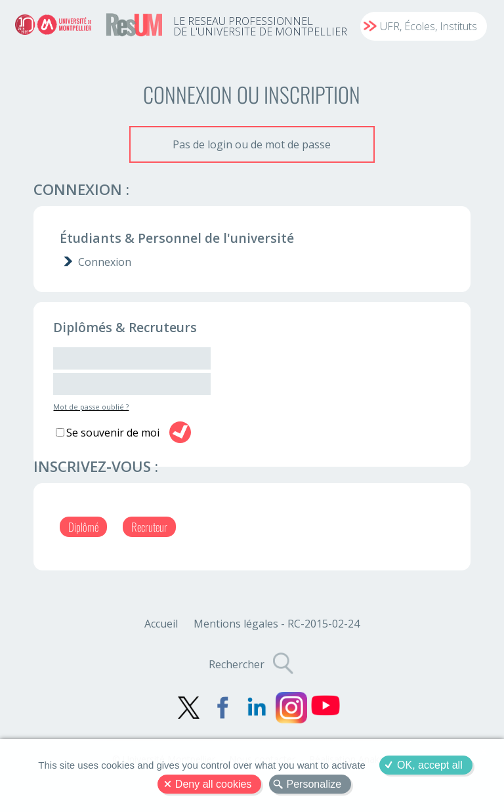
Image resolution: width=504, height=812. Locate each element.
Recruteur (149, 527)
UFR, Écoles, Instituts (429, 26)
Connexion (105, 262)
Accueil (161, 624)
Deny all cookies (214, 784)
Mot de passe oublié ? (91, 407)
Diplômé (83, 527)
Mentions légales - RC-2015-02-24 (277, 624)
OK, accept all (430, 765)
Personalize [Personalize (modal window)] (314, 784)
